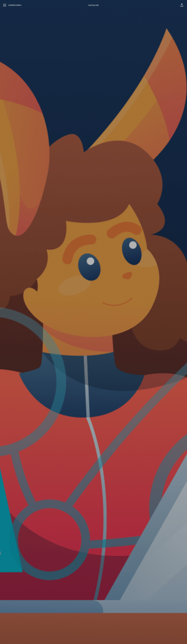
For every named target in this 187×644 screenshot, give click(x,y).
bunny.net (94, 5)
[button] (182, 5)
